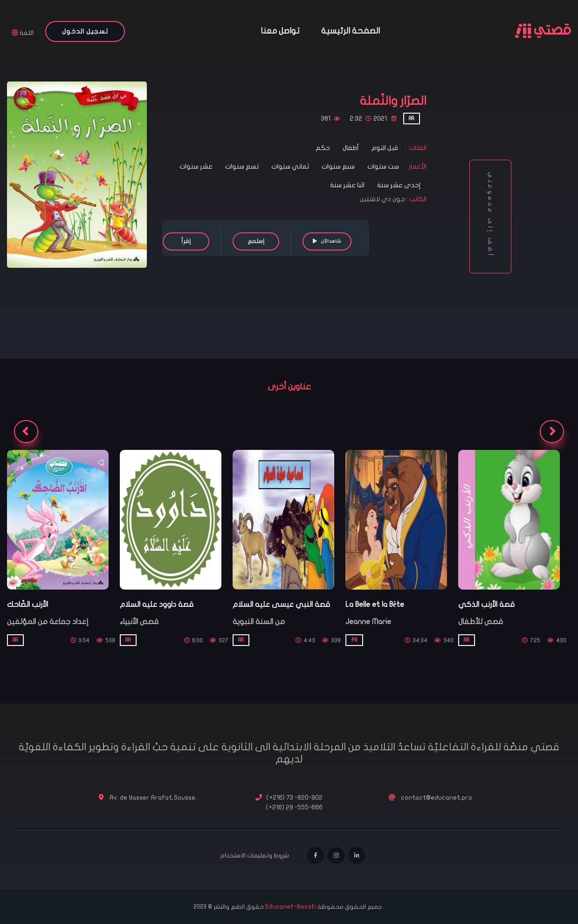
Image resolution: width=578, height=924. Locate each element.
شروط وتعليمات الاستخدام (255, 856)
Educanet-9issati (291, 907)
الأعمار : (416, 166)
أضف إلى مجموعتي (490, 217)
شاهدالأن (327, 241)
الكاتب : (416, 199)
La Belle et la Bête (375, 605)
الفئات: (416, 148)
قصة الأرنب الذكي (486, 605)
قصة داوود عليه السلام (157, 605)
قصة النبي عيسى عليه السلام (281, 605)
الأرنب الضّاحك (28, 605)
